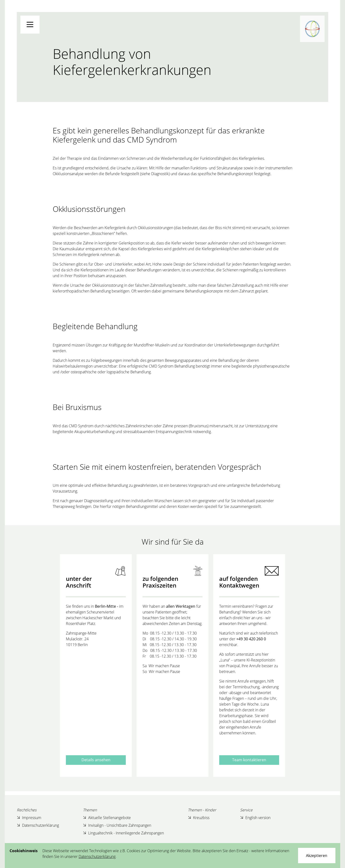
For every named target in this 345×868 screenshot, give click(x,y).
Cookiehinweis (24, 851)
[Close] (317, 856)
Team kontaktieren (249, 760)
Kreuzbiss (199, 817)
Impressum (29, 817)
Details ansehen (96, 760)
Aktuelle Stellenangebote (107, 817)
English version (255, 817)
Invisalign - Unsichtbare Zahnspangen (117, 825)
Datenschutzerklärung (38, 825)
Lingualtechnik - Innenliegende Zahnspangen (123, 833)
